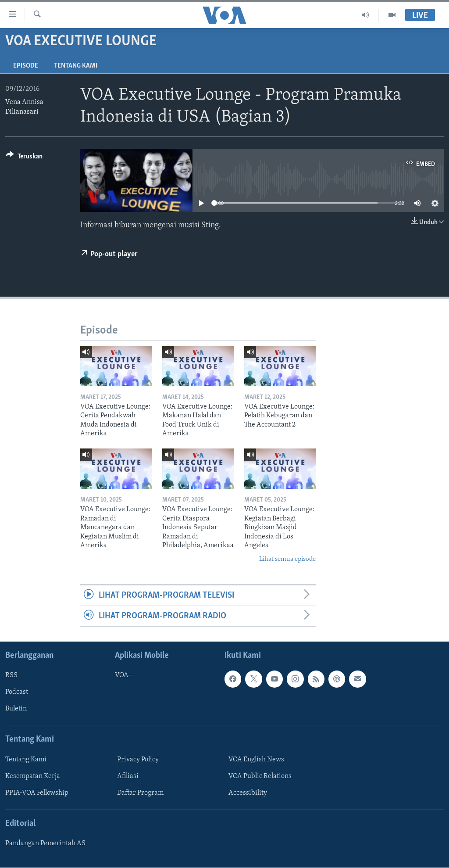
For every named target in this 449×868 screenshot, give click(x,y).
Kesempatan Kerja (33, 776)
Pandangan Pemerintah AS (45, 844)
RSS (11, 676)
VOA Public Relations (260, 776)
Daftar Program (140, 793)
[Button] (24, 158)
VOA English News (256, 760)
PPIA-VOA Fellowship (37, 793)
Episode (26, 66)
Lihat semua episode (287, 559)
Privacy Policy (138, 760)
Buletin (16, 709)
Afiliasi (128, 776)
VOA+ (123, 676)
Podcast (17, 692)
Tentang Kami (76, 66)
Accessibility (248, 793)
